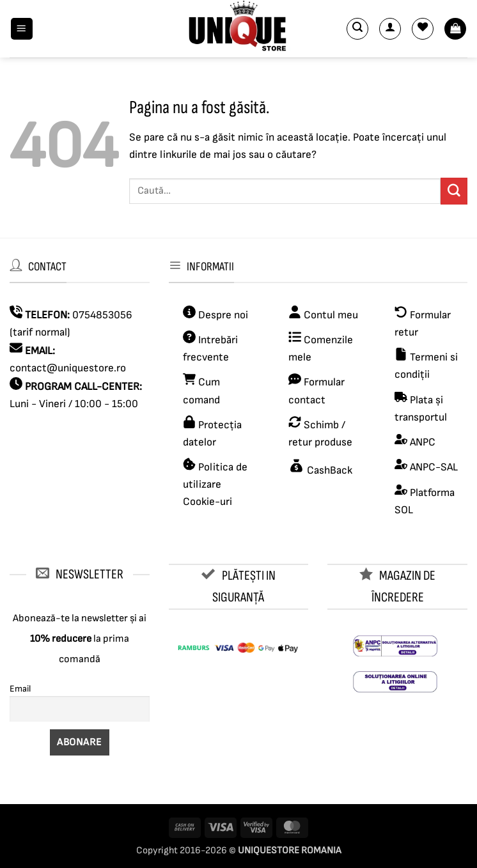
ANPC (423, 442)
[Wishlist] (423, 29)
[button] (22, 29)
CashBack (328, 470)
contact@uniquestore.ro (68, 368)
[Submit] (454, 191)
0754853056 (102, 315)
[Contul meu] (390, 29)
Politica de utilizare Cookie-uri (215, 484)
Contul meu (331, 315)
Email (20, 689)
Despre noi (222, 315)
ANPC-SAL (434, 467)
